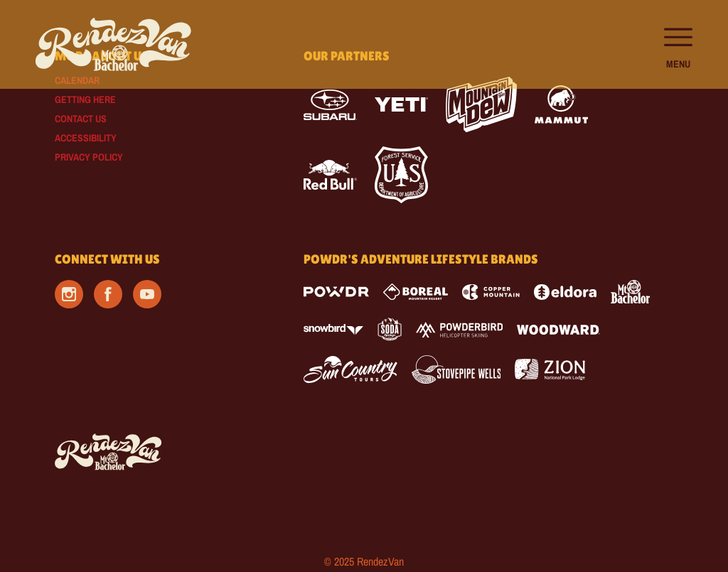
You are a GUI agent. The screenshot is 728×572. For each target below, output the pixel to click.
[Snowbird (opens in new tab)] (333, 329)
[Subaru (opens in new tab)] (330, 105)
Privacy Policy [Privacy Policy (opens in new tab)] (89, 157)
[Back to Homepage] (161, 453)
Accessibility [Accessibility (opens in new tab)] (86, 138)
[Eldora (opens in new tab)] (565, 292)
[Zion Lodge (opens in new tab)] (550, 369)
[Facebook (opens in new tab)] (108, 294)
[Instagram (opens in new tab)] (69, 294)
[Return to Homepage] (113, 44)
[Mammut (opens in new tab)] (561, 104)
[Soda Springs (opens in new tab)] (390, 329)
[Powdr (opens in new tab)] (336, 292)
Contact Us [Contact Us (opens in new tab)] (81, 119)
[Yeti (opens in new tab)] (401, 105)
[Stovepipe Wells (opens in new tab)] (456, 369)
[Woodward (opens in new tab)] (558, 330)
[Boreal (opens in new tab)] (416, 292)
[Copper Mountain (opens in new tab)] (491, 292)
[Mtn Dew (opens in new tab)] (481, 104)
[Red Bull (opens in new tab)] (330, 175)
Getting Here (85, 99)
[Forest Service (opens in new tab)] (401, 175)
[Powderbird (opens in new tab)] (459, 330)
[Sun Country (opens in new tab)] (350, 369)
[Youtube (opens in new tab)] (147, 294)
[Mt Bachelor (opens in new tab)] (630, 292)
